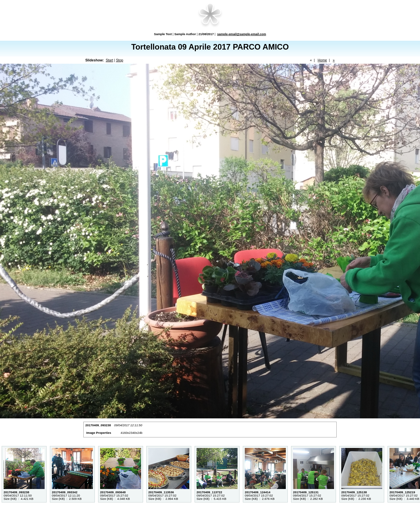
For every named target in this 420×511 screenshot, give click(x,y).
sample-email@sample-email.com (242, 34)
